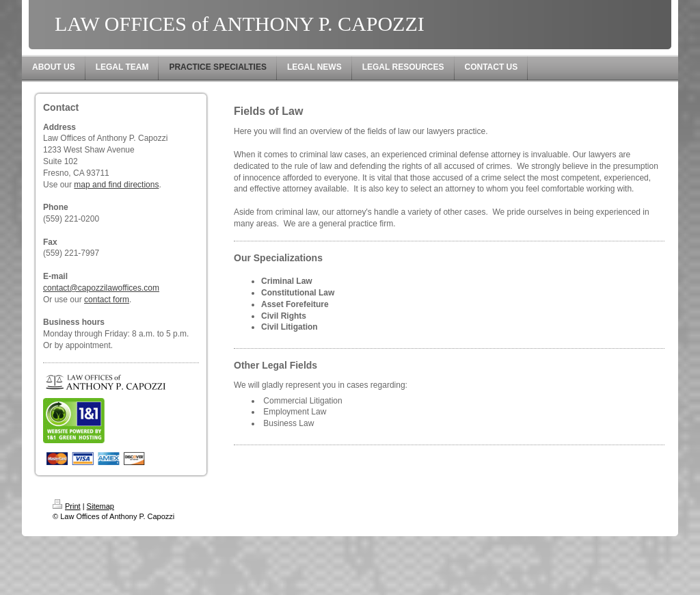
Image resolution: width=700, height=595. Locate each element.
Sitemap (100, 506)
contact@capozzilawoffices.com (101, 288)
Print (67, 506)
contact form (107, 300)
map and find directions (116, 185)
